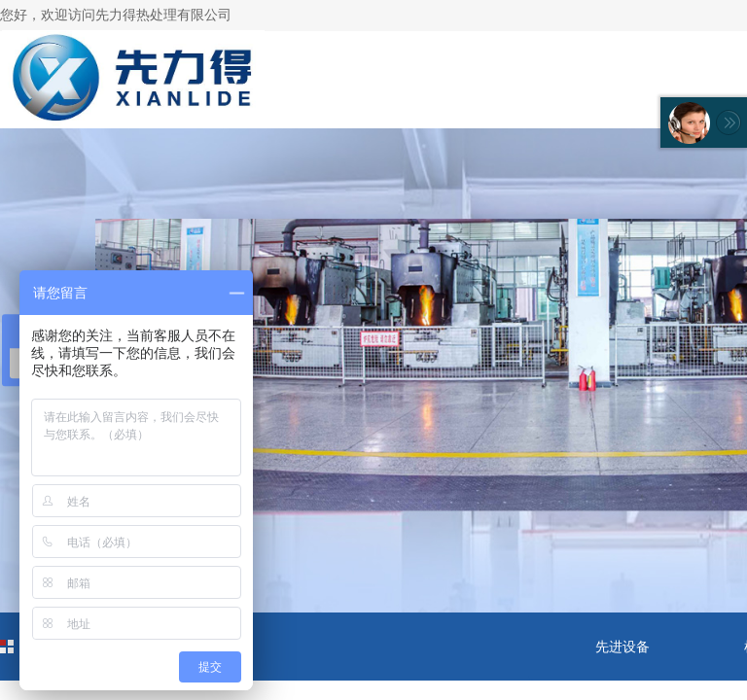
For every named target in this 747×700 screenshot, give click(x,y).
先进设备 (622, 647)
